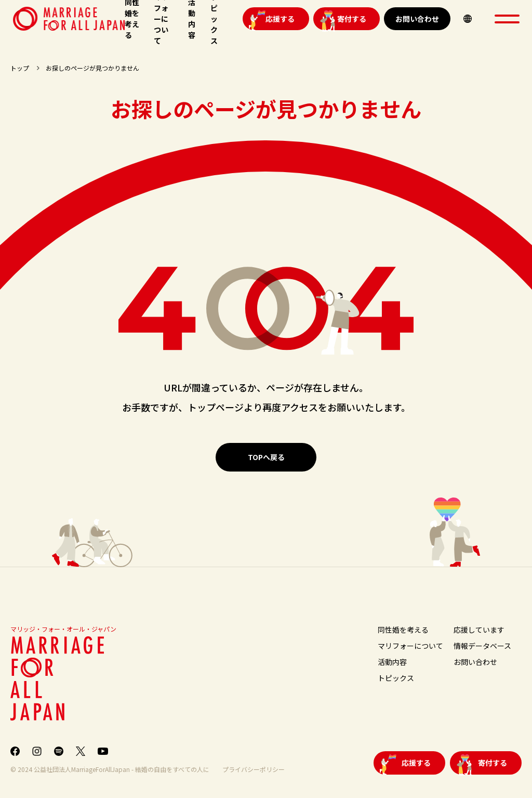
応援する (280, 19)
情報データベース (482, 646)
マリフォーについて (410, 646)
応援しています (479, 630)
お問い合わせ (417, 19)
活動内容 (392, 662)
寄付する (352, 19)
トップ (20, 68)
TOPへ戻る (266, 457)
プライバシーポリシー (254, 769)
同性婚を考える (403, 630)
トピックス (396, 678)
